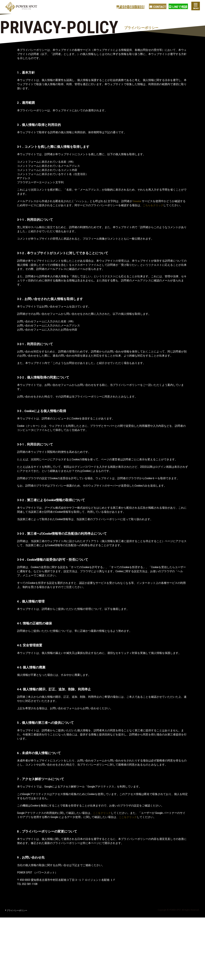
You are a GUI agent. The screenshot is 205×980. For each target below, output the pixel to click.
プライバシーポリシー (16, 910)
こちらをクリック (154, 205)
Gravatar (138, 201)
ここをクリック (102, 813)
